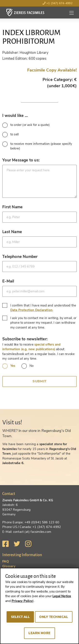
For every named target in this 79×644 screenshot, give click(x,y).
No (27, 366)
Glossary (9, 566)
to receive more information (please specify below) (37, 146)
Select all (20, 617)
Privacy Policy (22, 601)
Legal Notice (62, 596)
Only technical (54, 617)
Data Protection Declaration (31, 310)
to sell (10, 135)
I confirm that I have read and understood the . (39, 308)
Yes (9, 366)
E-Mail (8, 281)
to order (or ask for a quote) (26, 125)
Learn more (39, 633)
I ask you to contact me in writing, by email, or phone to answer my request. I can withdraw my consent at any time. (39, 323)
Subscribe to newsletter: (25, 339)
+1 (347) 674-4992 (58, 3)
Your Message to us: (21, 160)
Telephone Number (20, 257)
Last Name (12, 232)
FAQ (6, 561)
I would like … (15, 115)
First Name (12, 207)
